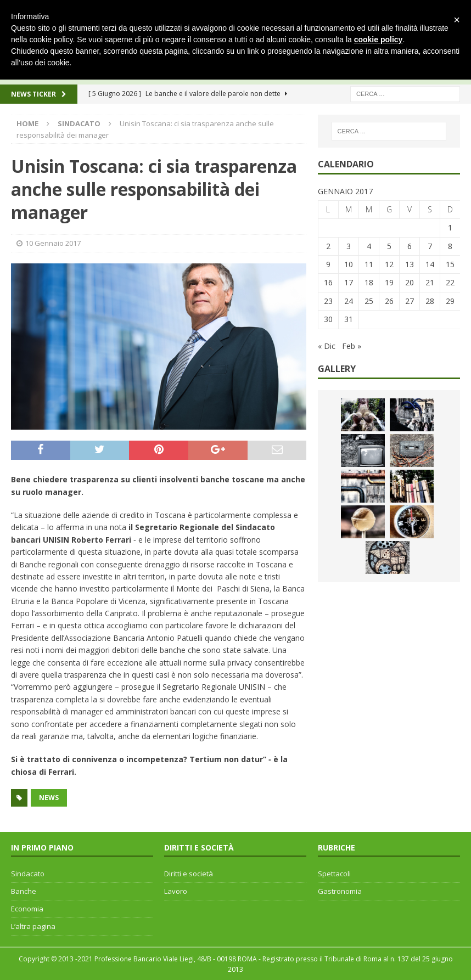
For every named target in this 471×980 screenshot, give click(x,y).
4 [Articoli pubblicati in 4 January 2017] (369, 246)
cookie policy (379, 40)
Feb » (352, 346)
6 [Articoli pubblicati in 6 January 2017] (410, 246)
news (49, 798)
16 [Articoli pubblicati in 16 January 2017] (328, 282)
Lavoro (176, 891)
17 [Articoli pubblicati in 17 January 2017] (349, 282)
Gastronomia (340, 891)
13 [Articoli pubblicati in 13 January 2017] (410, 264)
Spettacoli (334, 874)
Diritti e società (189, 874)
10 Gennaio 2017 (53, 243)
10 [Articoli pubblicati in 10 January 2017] (349, 264)
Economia (27, 909)
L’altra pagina (33, 926)
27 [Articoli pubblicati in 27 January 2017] (410, 301)
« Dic (327, 346)
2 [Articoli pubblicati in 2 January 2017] (328, 246)
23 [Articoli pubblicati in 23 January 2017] (328, 301)
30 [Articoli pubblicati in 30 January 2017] (328, 319)
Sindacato (28, 874)
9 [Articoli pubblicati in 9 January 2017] (328, 264)
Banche (24, 891)
